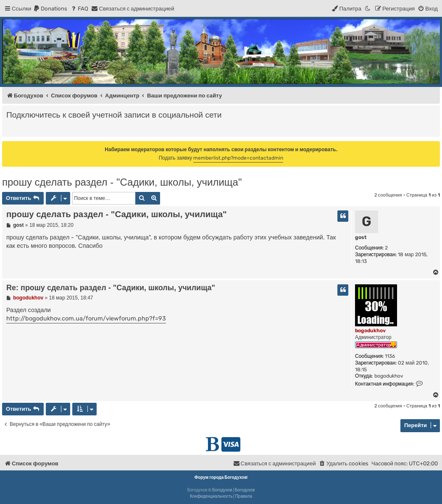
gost (361, 237)
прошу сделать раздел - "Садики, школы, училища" (122, 182)
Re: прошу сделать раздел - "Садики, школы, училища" (111, 288)
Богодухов (222, 490)
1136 (390, 356)
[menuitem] (50, 9)
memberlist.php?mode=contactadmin (238, 158)
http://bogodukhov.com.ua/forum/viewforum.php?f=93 (86, 319)
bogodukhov (370, 331)
